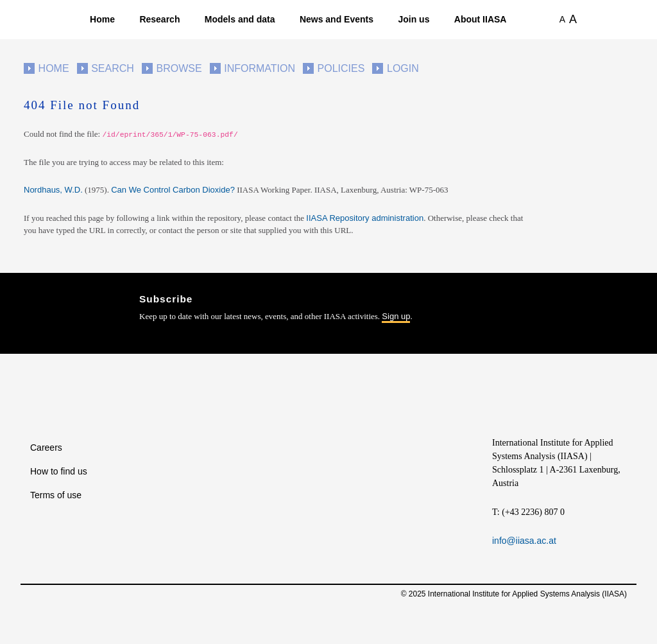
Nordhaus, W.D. (53, 190)
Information (260, 68)
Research (159, 19)
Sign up (396, 316)
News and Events (337, 19)
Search (113, 68)
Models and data (240, 19)
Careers (46, 448)
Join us (414, 19)
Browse (179, 68)
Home (102, 19)
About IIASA (481, 19)
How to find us (59, 471)
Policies (341, 68)
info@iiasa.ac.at (524, 541)
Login (403, 68)
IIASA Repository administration (365, 218)
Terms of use (56, 495)
